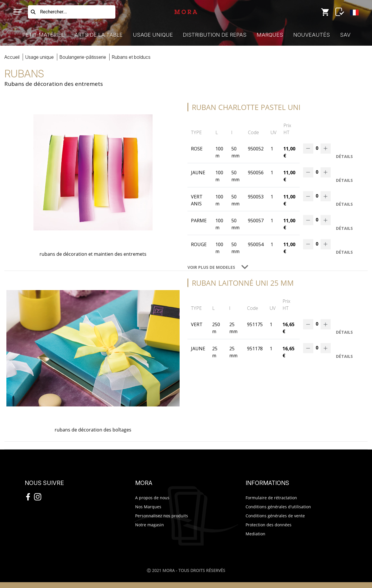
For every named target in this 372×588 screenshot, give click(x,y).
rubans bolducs (131, 57)
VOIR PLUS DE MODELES (211, 267)
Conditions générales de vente (275, 516)
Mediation (255, 534)
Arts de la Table (99, 35)
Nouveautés (312, 35)
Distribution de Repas (215, 35)
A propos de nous (152, 498)
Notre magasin (150, 525)
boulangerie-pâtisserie (83, 57)
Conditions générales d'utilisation (278, 507)
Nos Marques (148, 507)
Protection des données (269, 525)
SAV (345, 35)
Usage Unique (153, 35)
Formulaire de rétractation (271, 498)
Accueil (12, 57)
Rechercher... (53, 12)
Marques (270, 35)
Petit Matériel (43, 35)
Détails (344, 156)
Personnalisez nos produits (162, 516)
